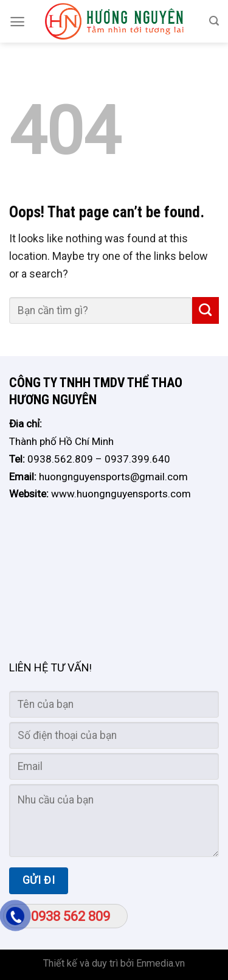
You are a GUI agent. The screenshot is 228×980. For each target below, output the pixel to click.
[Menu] (17, 22)
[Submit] (206, 310)
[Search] (214, 21)
